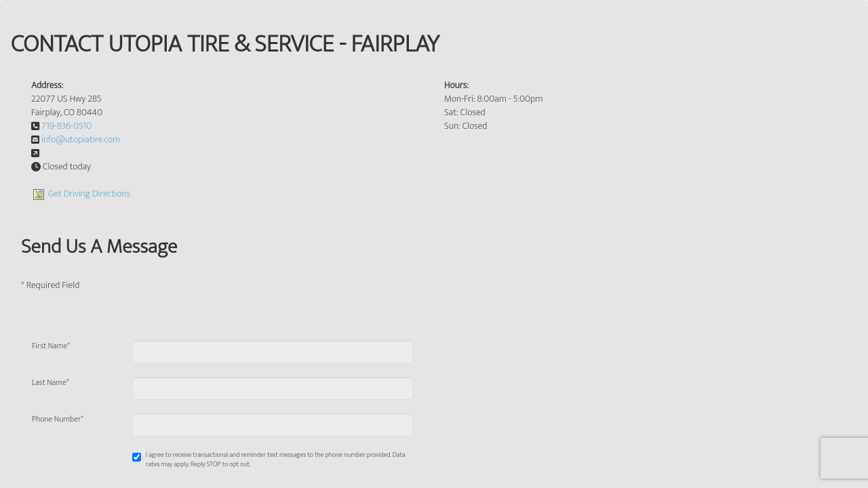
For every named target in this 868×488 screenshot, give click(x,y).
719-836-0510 (66, 126)
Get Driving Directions (89, 194)
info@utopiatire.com (81, 139)
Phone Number (58, 420)
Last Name (51, 383)
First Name (51, 346)
